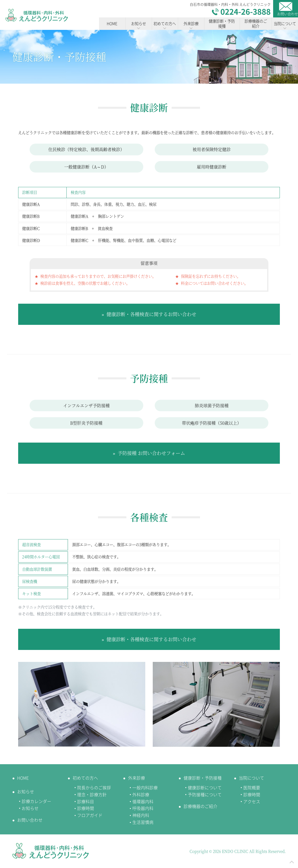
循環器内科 (143, 802)
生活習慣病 (143, 822)
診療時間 (86, 808)
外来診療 (137, 778)
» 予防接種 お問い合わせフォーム (149, 453)
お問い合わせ (30, 820)
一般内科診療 (145, 788)
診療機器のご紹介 (200, 806)
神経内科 (141, 815)
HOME (23, 778)
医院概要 (252, 788)
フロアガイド (90, 815)
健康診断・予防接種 (203, 778)
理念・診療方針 (92, 795)
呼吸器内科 (143, 808)
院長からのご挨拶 (94, 788)
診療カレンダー (36, 801)
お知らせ (26, 792)
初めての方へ (85, 778)
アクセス (252, 802)
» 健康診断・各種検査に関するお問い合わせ (149, 314)
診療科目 (86, 802)
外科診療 (141, 795)
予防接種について (205, 795)
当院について (251, 778)
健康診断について (205, 788)
